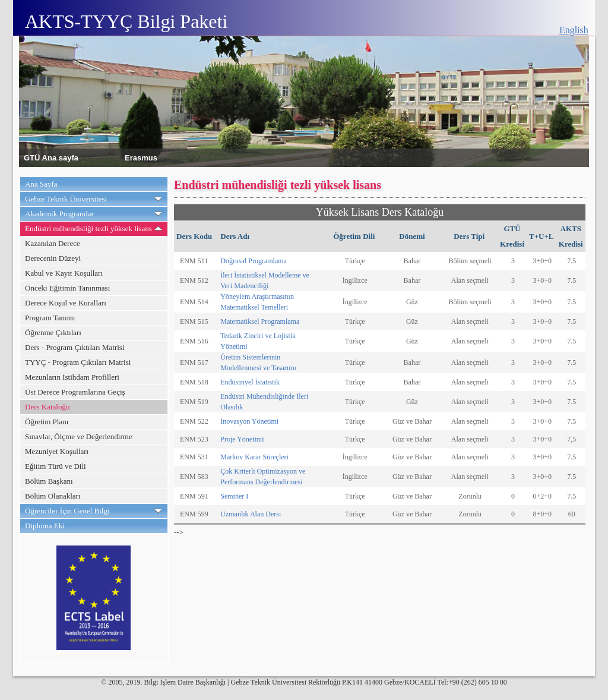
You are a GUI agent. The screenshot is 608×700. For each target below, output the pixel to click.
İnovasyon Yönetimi (249, 421)
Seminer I (234, 496)
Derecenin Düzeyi (53, 258)
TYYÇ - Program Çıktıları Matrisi (78, 362)
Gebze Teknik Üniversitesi (66, 199)
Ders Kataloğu (47, 407)
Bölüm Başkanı (49, 481)
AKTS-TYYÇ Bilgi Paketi (126, 21)
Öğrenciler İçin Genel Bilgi (67, 511)
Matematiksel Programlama (260, 321)
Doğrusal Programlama (254, 261)
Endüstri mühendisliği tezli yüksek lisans (88, 228)
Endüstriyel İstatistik (250, 382)
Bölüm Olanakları (53, 496)
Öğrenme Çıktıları (53, 332)
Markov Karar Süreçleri (254, 457)
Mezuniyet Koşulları (57, 451)
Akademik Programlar (59, 214)
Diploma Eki (45, 526)
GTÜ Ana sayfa (51, 157)
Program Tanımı (50, 318)
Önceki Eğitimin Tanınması (67, 288)
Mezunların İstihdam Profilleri (72, 377)
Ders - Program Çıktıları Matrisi (75, 347)
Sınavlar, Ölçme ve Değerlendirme (79, 436)
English (574, 30)
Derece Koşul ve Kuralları (66, 303)
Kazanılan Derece (53, 243)
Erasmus (141, 157)
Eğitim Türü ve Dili (56, 466)
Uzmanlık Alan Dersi (251, 514)
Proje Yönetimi (242, 439)
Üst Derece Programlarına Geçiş (75, 392)
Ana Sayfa (41, 184)
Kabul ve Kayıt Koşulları (64, 273)
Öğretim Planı (47, 422)
